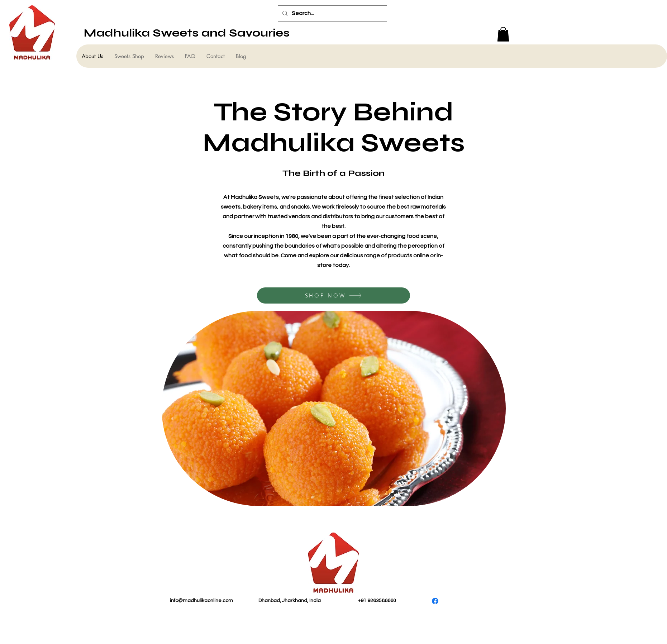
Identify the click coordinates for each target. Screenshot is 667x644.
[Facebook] (435, 601)
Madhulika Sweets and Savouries (187, 33)
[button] (503, 34)
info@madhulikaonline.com (201, 601)
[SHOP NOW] (333, 295)
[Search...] (332, 13)
